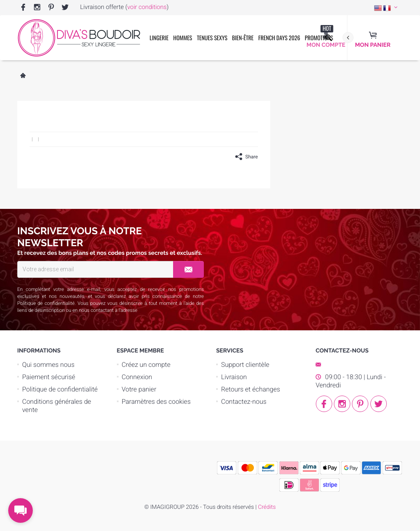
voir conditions (147, 7)
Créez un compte (146, 365)
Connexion (137, 377)
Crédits (267, 507)
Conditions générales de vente (57, 406)
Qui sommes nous (48, 365)
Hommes (183, 38)
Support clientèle (245, 365)
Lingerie (159, 38)
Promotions (319, 33)
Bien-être (243, 38)
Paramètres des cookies (156, 402)
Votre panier (139, 389)
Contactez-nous (244, 402)
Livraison (234, 377)
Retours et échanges (251, 389)
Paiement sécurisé (49, 377)
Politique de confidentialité (46, 303)
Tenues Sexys (212, 38)
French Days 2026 (279, 38)
